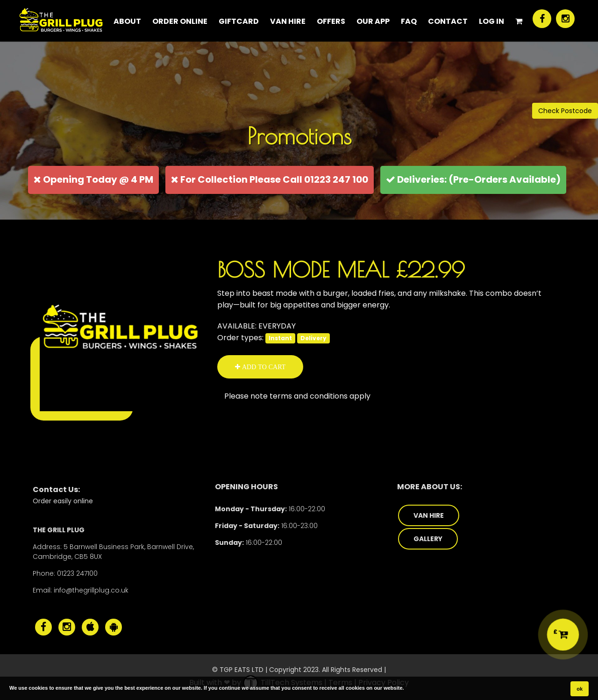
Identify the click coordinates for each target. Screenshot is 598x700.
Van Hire (288, 21)
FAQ (409, 21)
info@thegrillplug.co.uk (91, 590)
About (127, 21)
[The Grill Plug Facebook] (542, 19)
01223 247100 (77, 573)
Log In (491, 21)
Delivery (313, 338)
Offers (331, 21)
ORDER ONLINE (180, 21)
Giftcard (239, 21)
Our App (373, 21)
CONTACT (448, 21)
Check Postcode (565, 111)
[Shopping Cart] (519, 21)
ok (580, 689)
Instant (280, 338)
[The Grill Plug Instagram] (565, 19)
